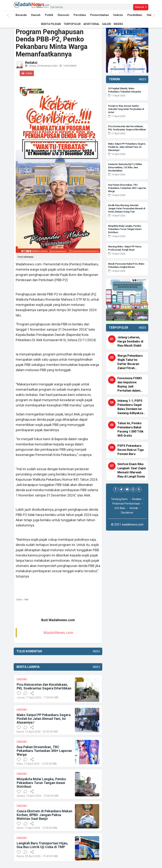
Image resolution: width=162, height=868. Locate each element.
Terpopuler (72, 24)
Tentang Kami (119, 499)
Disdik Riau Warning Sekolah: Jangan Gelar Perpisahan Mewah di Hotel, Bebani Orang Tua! (127, 209)
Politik (49, 15)
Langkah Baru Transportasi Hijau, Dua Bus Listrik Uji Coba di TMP (42, 845)
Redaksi (137, 499)
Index (96, 651)
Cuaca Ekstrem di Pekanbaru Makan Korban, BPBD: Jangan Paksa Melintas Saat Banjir (44, 815)
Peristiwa (80, 15)
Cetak (27, 73)
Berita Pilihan (51, 24)
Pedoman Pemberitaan (126, 504)
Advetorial (91, 24)
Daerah (36, 15)
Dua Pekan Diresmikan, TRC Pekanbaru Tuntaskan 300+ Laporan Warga (44, 751)
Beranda (21, 15)
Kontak (134, 508)
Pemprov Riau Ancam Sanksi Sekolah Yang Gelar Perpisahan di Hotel (126, 109)
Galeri (107, 24)
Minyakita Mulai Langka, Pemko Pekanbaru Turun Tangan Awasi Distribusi (41, 783)
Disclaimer (127, 513)
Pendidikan (135, 15)
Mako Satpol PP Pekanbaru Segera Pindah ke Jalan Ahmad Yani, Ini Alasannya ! (44, 719)
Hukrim (118, 15)
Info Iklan (120, 508)
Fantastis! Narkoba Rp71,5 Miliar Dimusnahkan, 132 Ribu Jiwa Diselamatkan (125, 167)
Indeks (118, 24)
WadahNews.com (58, 633)
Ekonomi (63, 15)
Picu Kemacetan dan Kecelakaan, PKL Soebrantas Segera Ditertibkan (44, 686)
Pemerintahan (100, 15)
